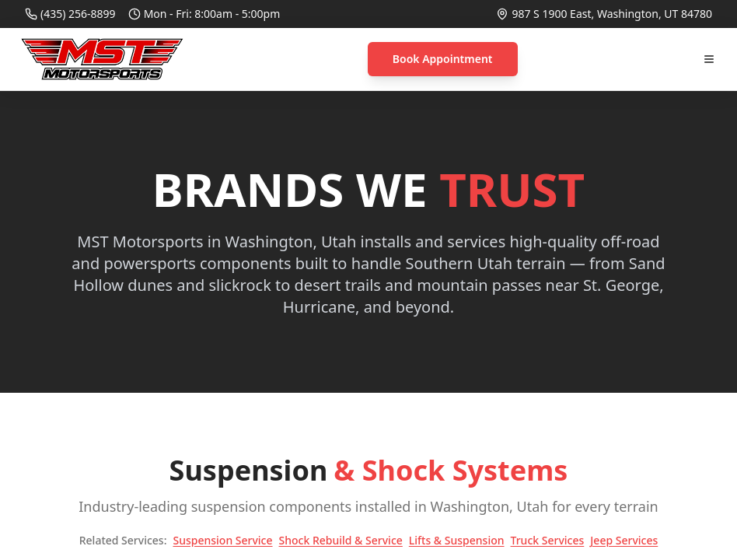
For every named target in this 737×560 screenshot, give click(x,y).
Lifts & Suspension (457, 540)
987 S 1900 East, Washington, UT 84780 (612, 14)
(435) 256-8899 (78, 14)
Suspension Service (222, 540)
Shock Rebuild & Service (341, 540)
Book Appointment (443, 59)
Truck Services (548, 540)
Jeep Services (624, 540)
